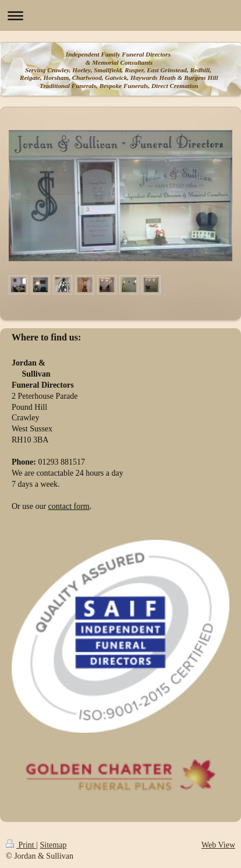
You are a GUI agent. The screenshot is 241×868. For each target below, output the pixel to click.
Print (21, 845)
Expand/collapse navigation (120, 15)
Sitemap (54, 845)
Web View (218, 845)
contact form (69, 506)
